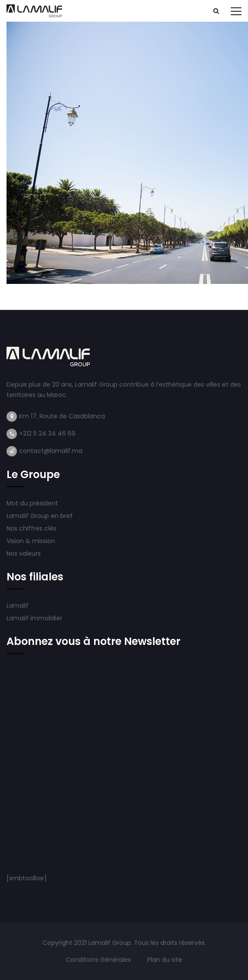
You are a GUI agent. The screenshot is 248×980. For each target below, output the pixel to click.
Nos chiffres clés (31, 528)
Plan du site (165, 960)
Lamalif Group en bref (40, 516)
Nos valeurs (24, 553)
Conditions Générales (99, 960)
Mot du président (32, 503)
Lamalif (18, 606)
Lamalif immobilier (34, 618)
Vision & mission (32, 541)
